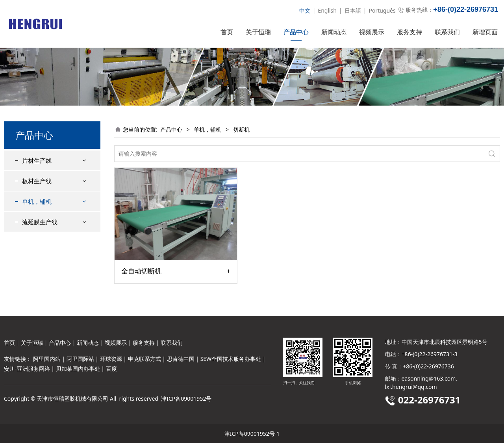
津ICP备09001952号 (186, 401)
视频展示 (372, 32)
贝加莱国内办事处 (78, 371)
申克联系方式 (145, 361)
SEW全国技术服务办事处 (231, 361)
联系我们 (447, 32)
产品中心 (296, 32)
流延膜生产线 (40, 282)
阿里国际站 (80, 361)
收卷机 (37, 248)
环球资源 (111, 361)
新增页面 (485, 32)
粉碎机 (37, 262)
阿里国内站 (47, 361)
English (327, 10)
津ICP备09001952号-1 (252, 436)
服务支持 (409, 32)
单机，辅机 (37, 216)
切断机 (37, 235)
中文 (305, 10)
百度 (111, 371)
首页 (227, 32)
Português (382, 10)
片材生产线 (37, 175)
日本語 (353, 10)
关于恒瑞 (258, 32)
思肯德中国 (181, 361)
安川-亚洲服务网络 (27, 371)
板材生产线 (37, 195)
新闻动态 (334, 32)
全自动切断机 (141, 285)
